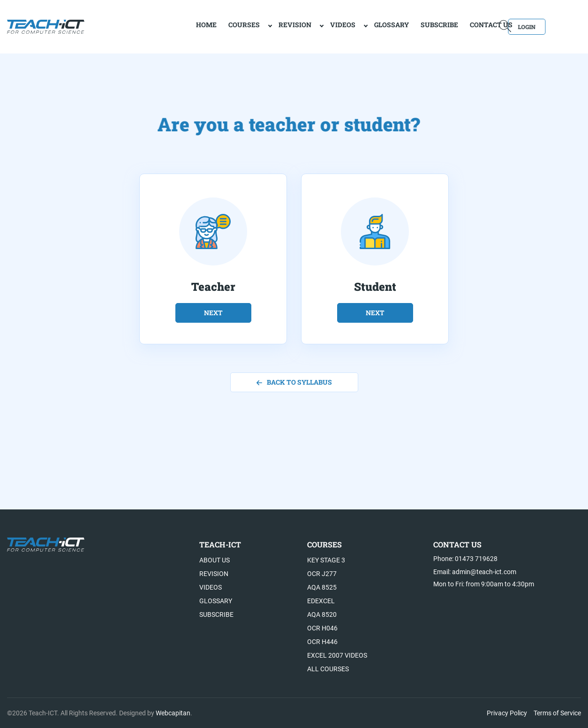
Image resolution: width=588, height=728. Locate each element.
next (213, 313)
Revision (263, 26)
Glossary (359, 26)
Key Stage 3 (326, 560)
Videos (310, 26)
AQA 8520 (322, 614)
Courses (212, 26)
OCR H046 (322, 628)
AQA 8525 (322, 587)
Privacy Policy (507, 713)
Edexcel (321, 601)
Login (554, 26)
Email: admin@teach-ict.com (475, 572)
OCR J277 (322, 574)
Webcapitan (173, 713)
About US (215, 560)
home (174, 26)
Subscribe (407, 26)
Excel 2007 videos (337, 655)
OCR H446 (322, 642)
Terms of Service (557, 713)
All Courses (328, 669)
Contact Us (459, 26)
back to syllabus (294, 382)
